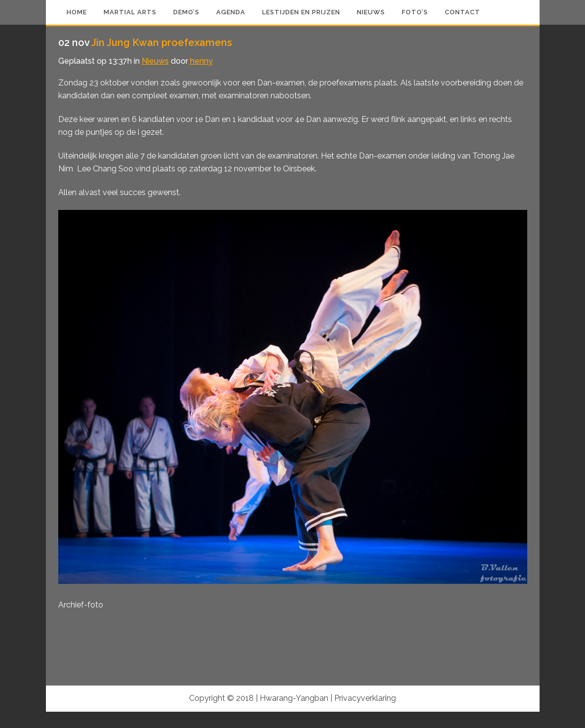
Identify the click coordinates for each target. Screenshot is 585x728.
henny (201, 61)
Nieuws (155, 61)
